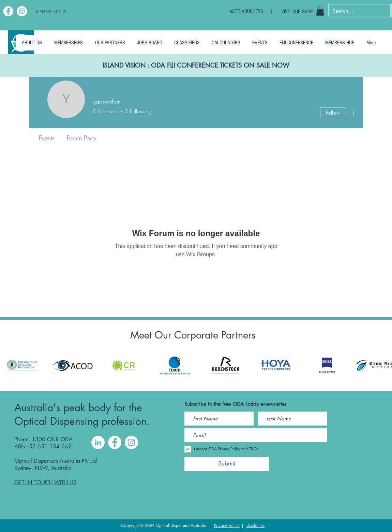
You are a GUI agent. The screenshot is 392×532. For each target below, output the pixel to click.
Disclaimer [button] (256, 525)
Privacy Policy (227, 525)
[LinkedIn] (98, 442)
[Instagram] (22, 11)
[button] (320, 11)
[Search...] (354, 11)
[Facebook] (8, 11)
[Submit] (227, 464)
